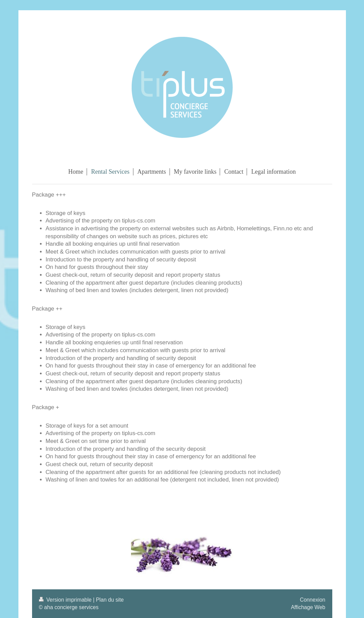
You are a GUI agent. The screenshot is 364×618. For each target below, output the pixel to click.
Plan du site (110, 600)
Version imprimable (66, 600)
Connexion (313, 600)
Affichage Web (308, 607)
